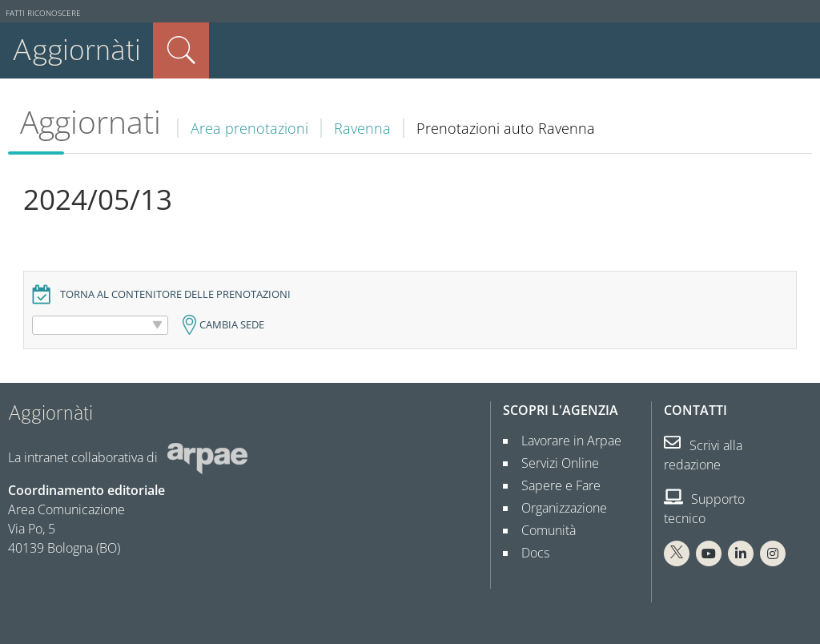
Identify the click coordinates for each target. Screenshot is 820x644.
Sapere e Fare (555, 485)
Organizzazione (558, 508)
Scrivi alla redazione (703, 455)
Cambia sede (232, 325)
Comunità (542, 530)
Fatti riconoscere (43, 13)
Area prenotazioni (249, 128)
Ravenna (362, 128)
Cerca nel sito (181, 50)
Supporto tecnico (704, 509)
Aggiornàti (76, 50)
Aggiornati (90, 122)
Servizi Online (554, 463)
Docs (529, 553)
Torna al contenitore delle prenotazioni (175, 294)
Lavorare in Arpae (565, 441)
